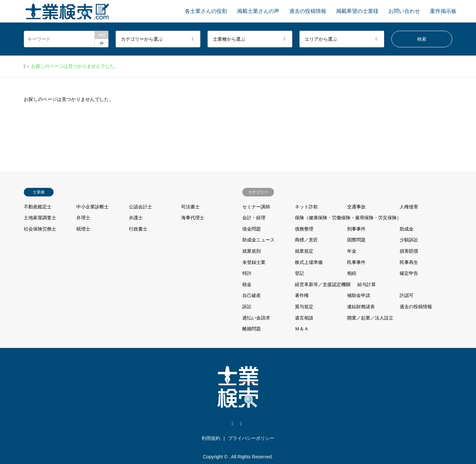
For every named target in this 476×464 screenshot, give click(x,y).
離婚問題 (252, 329)
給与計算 (367, 284)
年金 (352, 251)
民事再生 (409, 262)
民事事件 (356, 262)
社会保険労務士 (40, 229)
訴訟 (247, 307)
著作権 (302, 295)
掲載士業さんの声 (258, 11)
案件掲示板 (443, 11)
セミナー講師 (256, 207)
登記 (299, 273)
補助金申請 (359, 295)
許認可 (407, 295)
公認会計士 (140, 207)
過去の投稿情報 (308, 11)
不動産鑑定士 (38, 207)
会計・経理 (254, 218)
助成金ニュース (258, 240)
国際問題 (356, 240)
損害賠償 (409, 251)
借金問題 (252, 229)
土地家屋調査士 (40, 218)
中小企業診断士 (93, 207)
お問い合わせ (404, 11)
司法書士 (190, 207)
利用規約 (211, 438)
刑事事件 (356, 229)
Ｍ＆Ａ (302, 329)
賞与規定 (304, 307)
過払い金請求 (256, 318)
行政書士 (138, 229)
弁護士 (136, 218)
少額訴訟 (409, 240)
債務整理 (304, 229)
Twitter (232, 424)
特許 (247, 273)
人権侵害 (409, 207)
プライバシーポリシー (251, 438)
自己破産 (252, 295)
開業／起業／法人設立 (370, 318)
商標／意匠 (306, 240)
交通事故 (356, 207)
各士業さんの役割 (206, 11)
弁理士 (83, 218)
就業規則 (252, 251)
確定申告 (409, 273)
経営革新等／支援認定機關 (323, 284)
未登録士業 (254, 262)
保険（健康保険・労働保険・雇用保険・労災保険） (348, 218)
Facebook (241, 424)
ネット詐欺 (306, 207)
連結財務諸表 (361, 307)
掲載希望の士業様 (357, 11)
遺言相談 (304, 318)
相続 (352, 273)
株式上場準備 (309, 262)
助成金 (407, 229)
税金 (247, 284)
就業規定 (304, 251)
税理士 (83, 229)
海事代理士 (193, 218)
